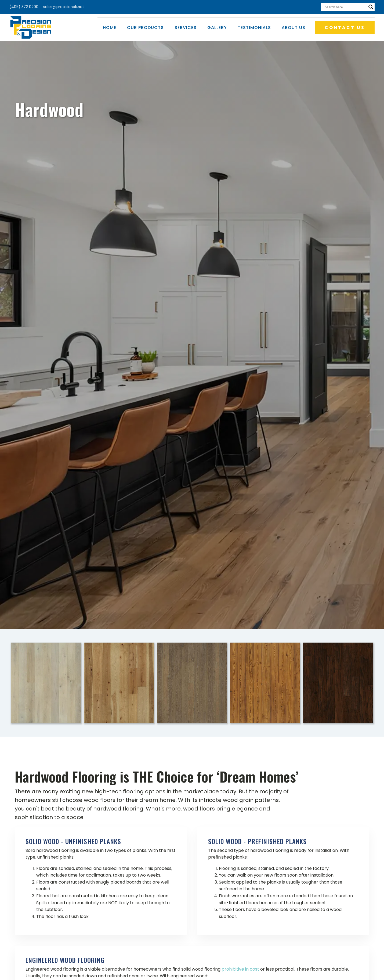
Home (110, 28)
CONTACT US (345, 28)
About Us (294, 28)
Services (186, 28)
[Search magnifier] (371, 7)
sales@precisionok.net (64, 7)
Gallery (217, 28)
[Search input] (345, 7)
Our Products (145, 28)
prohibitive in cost (240, 969)
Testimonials (254, 28)
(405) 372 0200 (24, 7)
